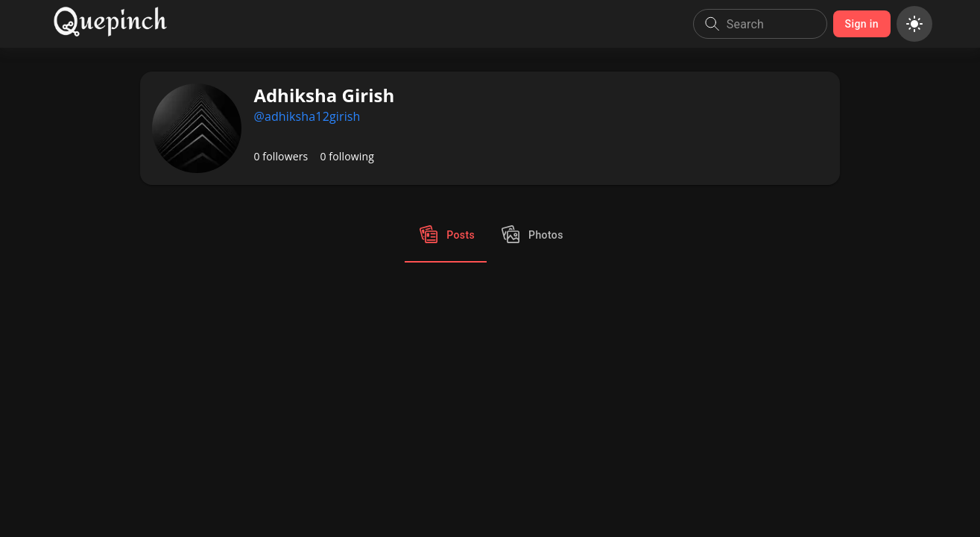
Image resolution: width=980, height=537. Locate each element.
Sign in (862, 24)
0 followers (281, 156)
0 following (347, 156)
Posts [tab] (446, 236)
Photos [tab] (531, 236)
